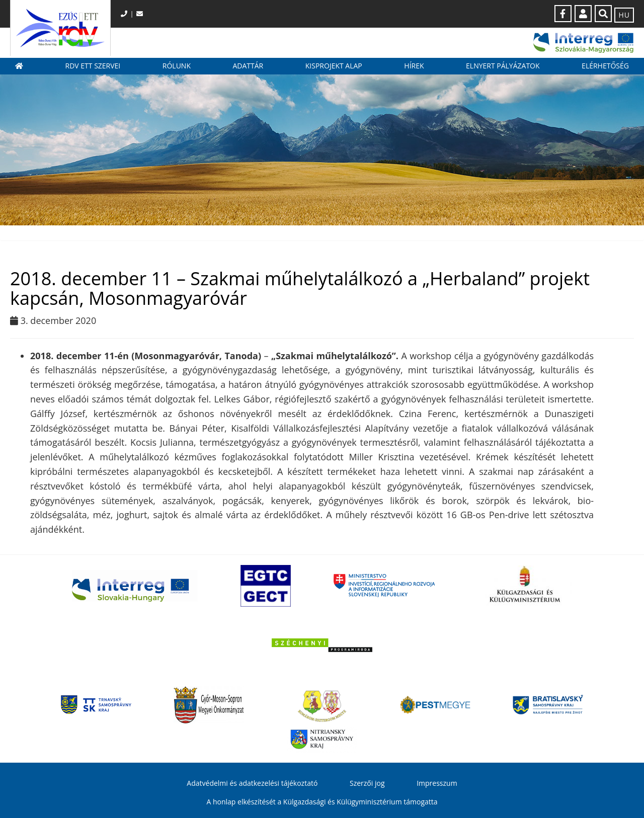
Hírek (414, 66)
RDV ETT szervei (93, 66)
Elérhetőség (605, 66)
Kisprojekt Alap (334, 66)
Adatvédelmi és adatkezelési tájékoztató (252, 783)
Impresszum (437, 783)
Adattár (248, 66)
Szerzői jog (367, 783)
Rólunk (177, 66)
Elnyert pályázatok (503, 66)
